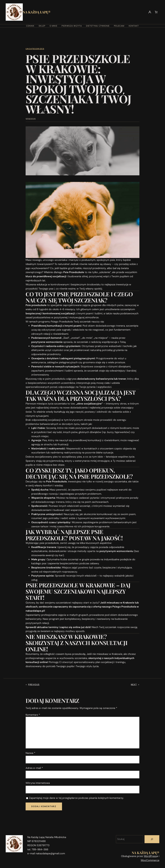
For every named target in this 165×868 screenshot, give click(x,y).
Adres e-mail (34, 768)
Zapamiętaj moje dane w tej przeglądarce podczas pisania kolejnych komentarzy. (76, 798)
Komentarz (33, 715)
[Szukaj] (152, 839)
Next (134, 684)
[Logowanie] (150, 12)
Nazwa (30, 753)
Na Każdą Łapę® (37, 12)
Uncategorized (35, 49)
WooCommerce (150, 860)
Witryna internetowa (38, 783)
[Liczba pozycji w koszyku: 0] (156, 12)
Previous (34, 684)
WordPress (150, 856)
